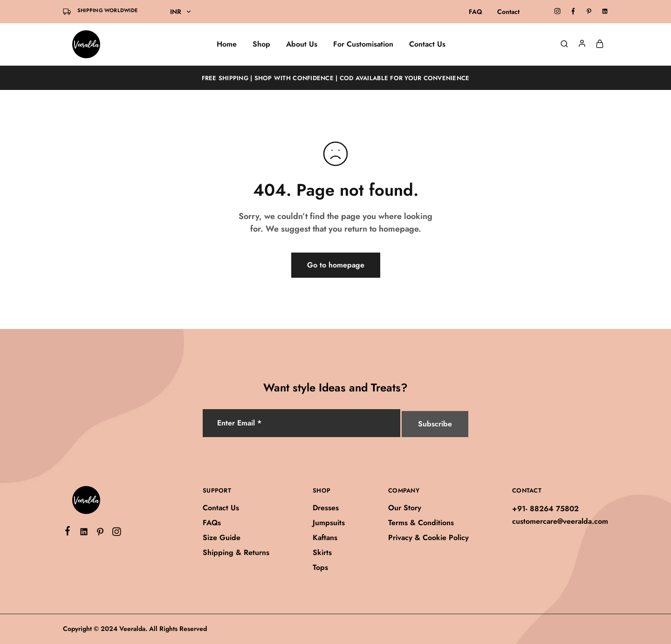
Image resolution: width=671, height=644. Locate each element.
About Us (302, 44)
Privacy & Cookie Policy (428, 538)
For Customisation (363, 44)
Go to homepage (336, 265)
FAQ (476, 12)
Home (227, 44)
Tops (320, 567)
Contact (508, 12)
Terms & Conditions (421, 523)
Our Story (405, 508)
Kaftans (325, 538)
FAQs (212, 523)
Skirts (322, 552)
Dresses (326, 508)
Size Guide (222, 538)
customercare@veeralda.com (560, 521)
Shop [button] (261, 44)
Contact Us (427, 44)
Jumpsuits (329, 523)
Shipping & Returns (236, 552)
